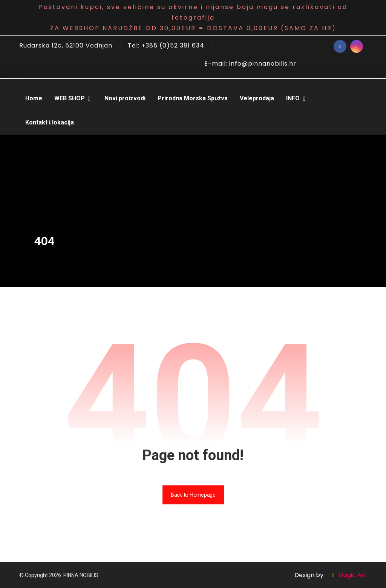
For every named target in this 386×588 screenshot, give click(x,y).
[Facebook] (340, 46)
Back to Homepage (193, 495)
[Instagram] (357, 46)
